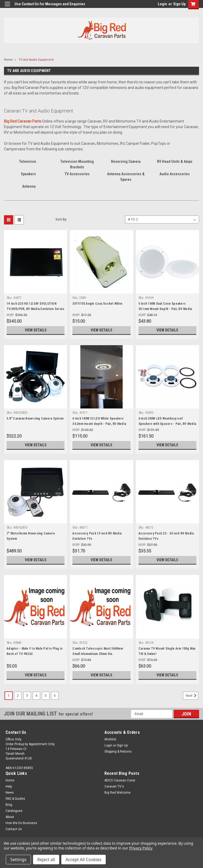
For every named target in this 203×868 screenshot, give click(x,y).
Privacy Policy (141, 848)
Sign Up (179, 4)
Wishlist (110, 739)
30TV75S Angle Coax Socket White (97, 304)
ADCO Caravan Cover (120, 780)
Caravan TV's (114, 786)
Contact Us (14, 829)
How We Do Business (21, 823)
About (10, 817)
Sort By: (61, 219)
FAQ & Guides (15, 799)
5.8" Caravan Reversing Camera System (35, 419)
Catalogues (14, 811)
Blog (9, 805)
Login (162, 4)
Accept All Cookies (84, 860)
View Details (36, 330)
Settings (18, 860)
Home (8, 60)
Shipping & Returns (118, 752)
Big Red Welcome (117, 793)
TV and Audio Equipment (36, 60)
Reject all (46, 860)
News (10, 793)
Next (192, 696)
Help (9, 786)
